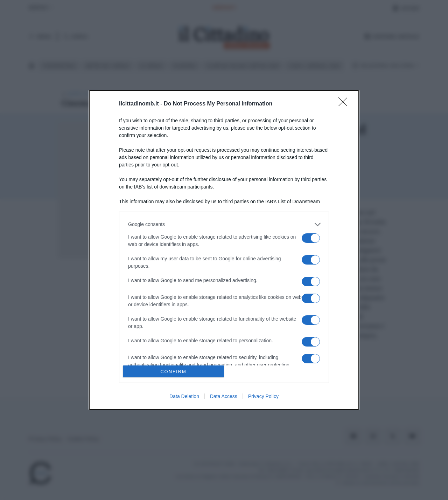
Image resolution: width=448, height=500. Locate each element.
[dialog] (224, 250)
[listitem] (224, 224)
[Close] (345, 104)
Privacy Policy (263, 396)
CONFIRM (173, 372)
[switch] (311, 238)
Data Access (224, 396)
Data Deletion (184, 396)
